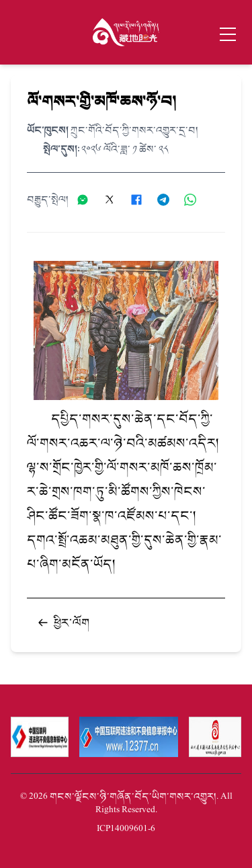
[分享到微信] (87, 200)
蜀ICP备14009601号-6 (126, 829)
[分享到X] (114, 200)
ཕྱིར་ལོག (64, 623)
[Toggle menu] (228, 34)
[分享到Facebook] (141, 200)
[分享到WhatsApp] (195, 200)
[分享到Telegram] (168, 200)
